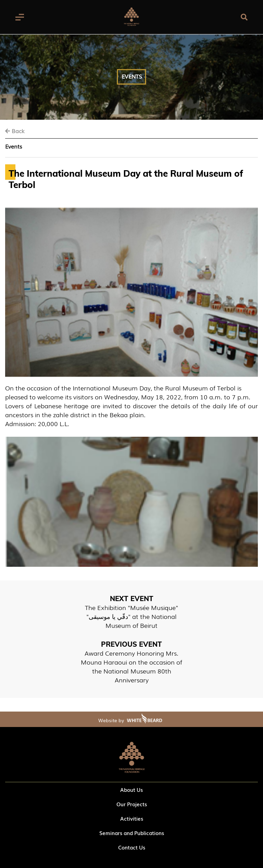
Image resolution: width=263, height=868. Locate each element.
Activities (132, 818)
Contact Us (132, 847)
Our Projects (132, 804)
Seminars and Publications (132, 833)
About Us (131, 789)
